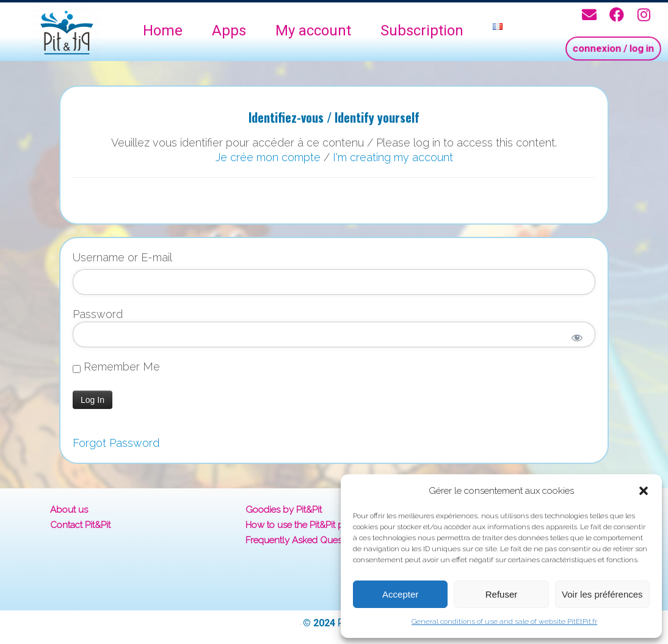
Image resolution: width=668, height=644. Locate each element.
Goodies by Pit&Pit (284, 510)
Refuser (502, 594)
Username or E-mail (122, 257)
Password (98, 314)
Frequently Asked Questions (303, 540)
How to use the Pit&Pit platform (309, 525)
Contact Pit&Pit (80, 525)
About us (69, 510)
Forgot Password (116, 443)
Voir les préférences (602, 594)
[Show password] (577, 338)
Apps (229, 31)
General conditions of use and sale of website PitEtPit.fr (504, 621)
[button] (644, 491)
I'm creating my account (393, 157)
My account (313, 31)
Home (163, 31)
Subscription (422, 31)
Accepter (400, 594)
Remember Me (116, 367)
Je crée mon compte (268, 157)
